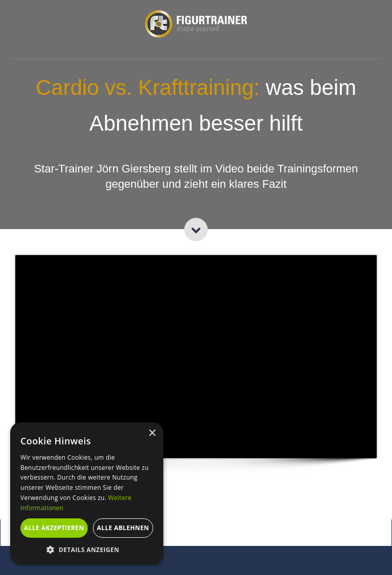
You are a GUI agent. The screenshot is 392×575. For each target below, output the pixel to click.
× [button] (152, 433)
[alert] (87, 494)
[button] (87, 549)
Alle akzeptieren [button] (54, 528)
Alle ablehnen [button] (123, 528)
